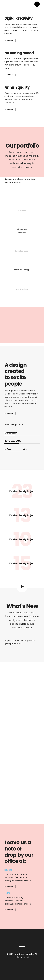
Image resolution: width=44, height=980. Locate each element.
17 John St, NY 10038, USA (16, 874)
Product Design (22, 270)
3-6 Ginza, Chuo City (14, 898)
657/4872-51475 (19, 878)
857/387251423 (18, 901)
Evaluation (22, 290)
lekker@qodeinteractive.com (18, 881)
